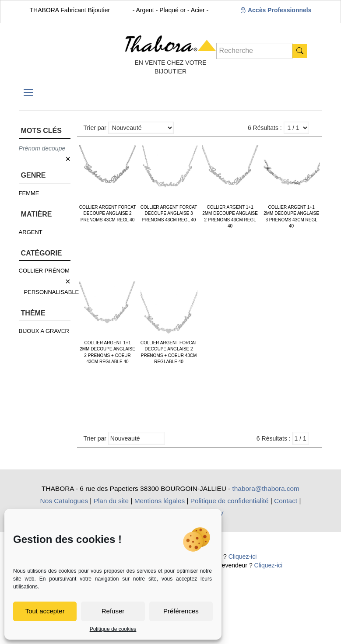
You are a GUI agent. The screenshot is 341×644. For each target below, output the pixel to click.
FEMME (29, 193)
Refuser (113, 611)
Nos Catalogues (64, 501)
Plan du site (111, 501)
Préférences (181, 611)
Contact (286, 501)
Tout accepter (45, 611)
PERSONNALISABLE (52, 292)
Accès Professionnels (276, 10)
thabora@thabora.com (266, 488)
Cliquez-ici (243, 556)
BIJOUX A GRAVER (44, 331)
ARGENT (31, 232)
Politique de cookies (113, 629)
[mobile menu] (28, 93)
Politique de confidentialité (230, 501)
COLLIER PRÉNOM (44, 271)
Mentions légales (160, 501)
